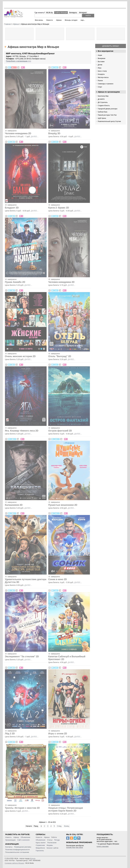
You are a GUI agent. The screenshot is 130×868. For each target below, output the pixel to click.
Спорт (100, 87)
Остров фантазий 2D (60, 431)
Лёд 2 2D (10, 734)
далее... (35, 136)
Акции (100, 55)
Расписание (52, 843)
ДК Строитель (103, 102)
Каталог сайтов (53, 848)
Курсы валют (41, 843)
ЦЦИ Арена (102, 118)
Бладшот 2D (12, 208)
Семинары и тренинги (105, 84)
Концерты (101, 74)
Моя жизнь (39, 20)
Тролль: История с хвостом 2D (22, 808)
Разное (100, 81)
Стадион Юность (104, 106)
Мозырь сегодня (71, 20)
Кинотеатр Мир (103, 96)
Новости (50, 20)
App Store (79, 847)
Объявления (41, 840)
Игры (100, 68)
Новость (9, 837)
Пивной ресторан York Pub (107, 115)
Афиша (59, 20)
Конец (67, 826)
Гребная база (102, 112)
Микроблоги (40, 848)
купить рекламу (103, 846)
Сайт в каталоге (24, 840)
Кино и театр (102, 71)
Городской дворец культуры (108, 109)
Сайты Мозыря (61, 13)
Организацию (10, 840)
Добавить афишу (111, 46)
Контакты (9, 847)
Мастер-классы (103, 77)
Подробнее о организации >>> (19, 61)
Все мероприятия (105, 51)
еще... (83, 20)
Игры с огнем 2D (58, 734)
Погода (57, 840)
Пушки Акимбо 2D (15, 282)
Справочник (40, 845)
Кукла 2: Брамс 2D (59, 208)
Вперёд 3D (54, 133)
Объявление (25, 837)
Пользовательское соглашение (17, 852)
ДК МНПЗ (101, 99)
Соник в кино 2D (58, 579)
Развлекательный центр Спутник (109, 121)
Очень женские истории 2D (21, 356)
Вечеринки (101, 58)
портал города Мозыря (14, 16)
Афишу (16, 837)
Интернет (83, 13)
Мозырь (33, 858)
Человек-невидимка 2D (18, 133)
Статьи (50, 840)
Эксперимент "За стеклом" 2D (22, 657)
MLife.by (49, 13)
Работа (54, 837)
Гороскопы (40, 851)
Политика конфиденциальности (18, 850)
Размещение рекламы (23, 847)
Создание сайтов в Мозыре (14, 863)
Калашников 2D (14, 505)
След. (59, 826)
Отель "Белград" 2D (60, 356)
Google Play (71, 847)
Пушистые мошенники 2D (63, 505)
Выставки (101, 62)
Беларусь (73, 13)
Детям (100, 65)
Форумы (50, 845)
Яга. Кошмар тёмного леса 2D (22, 431)
